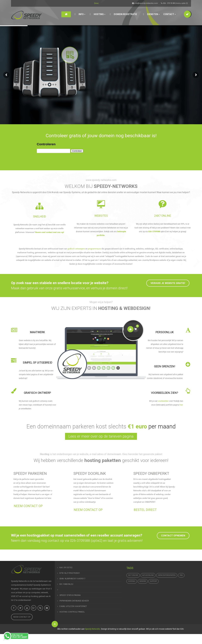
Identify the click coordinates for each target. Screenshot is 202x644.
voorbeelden (163, 401)
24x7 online (163, 216)
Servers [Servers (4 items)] (143, 581)
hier (181, 405)
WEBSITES (101, 216)
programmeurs (95, 249)
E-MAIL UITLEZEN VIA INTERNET (73, 606)
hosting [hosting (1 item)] (132, 581)
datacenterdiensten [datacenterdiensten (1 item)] (167, 575)
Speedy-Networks (93, 629)
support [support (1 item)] (153, 581)
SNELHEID (39, 216)
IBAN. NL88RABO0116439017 (72, 579)
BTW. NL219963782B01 (70, 573)
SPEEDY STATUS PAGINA (70, 595)
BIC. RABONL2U (66, 584)
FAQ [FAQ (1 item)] (181, 575)
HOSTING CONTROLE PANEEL (72, 612)
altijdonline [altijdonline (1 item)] (148, 575)
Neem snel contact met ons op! (50, 232)
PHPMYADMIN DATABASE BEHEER (74, 601)
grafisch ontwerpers (76, 249)
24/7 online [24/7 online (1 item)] (133, 575)
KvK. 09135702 (66, 568)
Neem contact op (22, 617)
